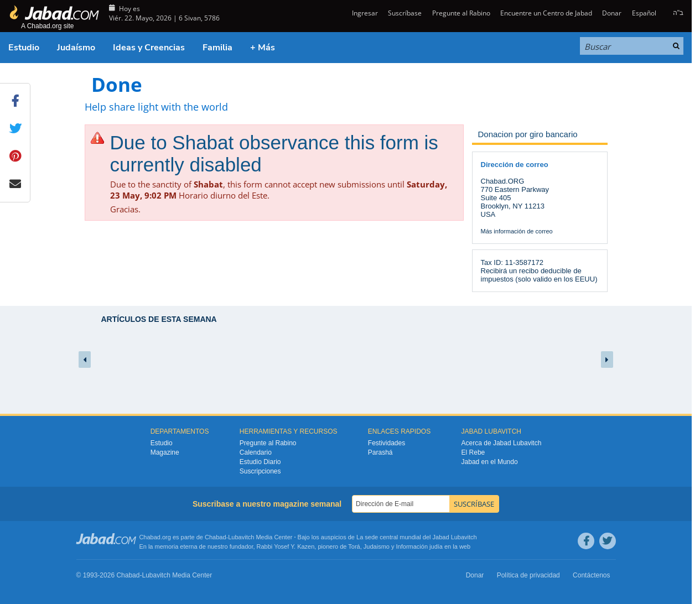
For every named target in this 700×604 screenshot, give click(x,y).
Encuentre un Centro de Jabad (546, 13)
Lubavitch (241, 537)
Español (644, 13)
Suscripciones (260, 471)
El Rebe (473, 452)
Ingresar (364, 13)
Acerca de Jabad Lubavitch (502, 443)
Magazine (165, 452)
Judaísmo (76, 48)
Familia (217, 48)
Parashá (380, 452)
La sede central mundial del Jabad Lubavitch (417, 537)
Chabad (216, 537)
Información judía (420, 546)
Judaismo (377, 546)
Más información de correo (517, 231)
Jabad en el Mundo (490, 462)
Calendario (256, 452)
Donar (612, 13)
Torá (354, 546)
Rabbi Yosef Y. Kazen (286, 546)
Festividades (387, 443)
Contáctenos (591, 575)
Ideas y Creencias (149, 48)
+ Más (263, 48)
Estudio (24, 48)
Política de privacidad (528, 575)
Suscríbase (405, 13)
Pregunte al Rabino (461, 13)
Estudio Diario (260, 462)
